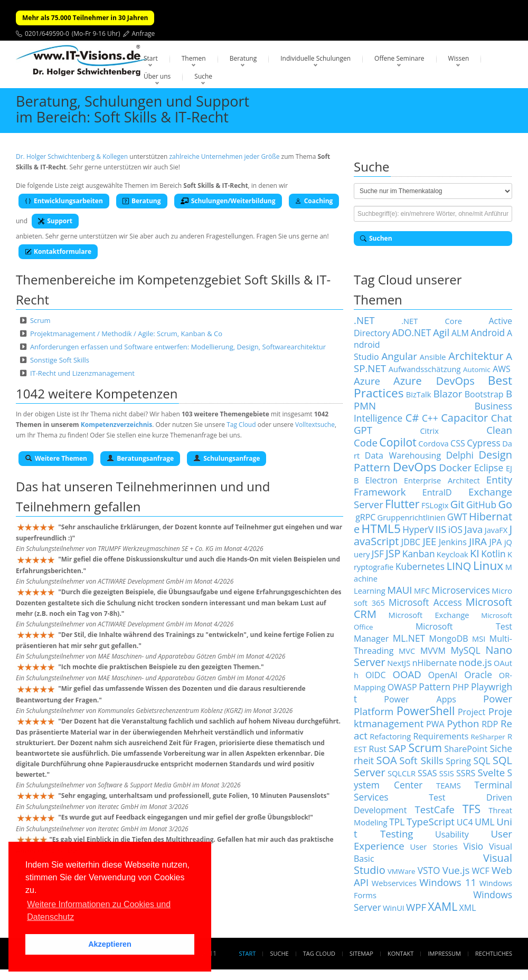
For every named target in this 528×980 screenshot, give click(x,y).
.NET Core (432, 321)
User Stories (433, 846)
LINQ (459, 566)
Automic (477, 369)
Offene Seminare (399, 58)
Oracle (478, 674)
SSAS (427, 773)
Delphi (460, 455)
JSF (378, 554)
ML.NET (409, 638)
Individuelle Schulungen (315, 58)
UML (484, 822)
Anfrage (144, 34)
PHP (461, 687)
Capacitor (464, 418)
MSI (479, 639)
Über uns (157, 76)
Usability (452, 834)
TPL (397, 822)
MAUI (399, 590)
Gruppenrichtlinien (412, 517)
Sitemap (361, 953)
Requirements (441, 736)
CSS (458, 443)
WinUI (394, 908)
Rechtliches (494, 953)
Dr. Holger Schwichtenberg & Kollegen (72, 156)
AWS (502, 369)
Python (463, 723)
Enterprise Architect (442, 480)
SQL (482, 760)
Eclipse (489, 468)
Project (472, 712)
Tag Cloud (241, 425)
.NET (364, 320)
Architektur (476, 356)
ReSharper (488, 737)
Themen (194, 58)
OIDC (376, 675)
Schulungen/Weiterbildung (228, 201)
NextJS (399, 663)
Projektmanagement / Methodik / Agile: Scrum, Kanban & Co (126, 334)
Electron (381, 480)
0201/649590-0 (47, 34)
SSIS (447, 773)
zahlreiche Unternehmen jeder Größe (224, 156)
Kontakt (400, 953)
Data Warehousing (403, 455)
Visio (474, 846)
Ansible (433, 357)
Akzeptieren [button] (110, 944)
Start (151, 58)
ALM (460, 333)
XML (468, 908)
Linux (488, 565)
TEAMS (449, 785)
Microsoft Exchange (429, 615)
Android (488, 332)
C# (412, 418)
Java (473, 529)
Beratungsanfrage (140, 458)
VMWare (402, 871)
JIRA (478, 541)
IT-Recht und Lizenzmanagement (82, 373)
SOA (387, 760)
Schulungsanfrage (227, 458)
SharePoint (466, 749)
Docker (455, 467)
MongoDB (449, 639)
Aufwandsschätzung (425, 369)
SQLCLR (402, 773)
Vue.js (456, 870)
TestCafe (434, 809)
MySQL (466, 650)
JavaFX (496, 530)
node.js (475, 662)
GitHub (481, 505)
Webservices (394, 883)
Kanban (419, 554)
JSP (393, 553)
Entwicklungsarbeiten (64, 201)
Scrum (40, 320)
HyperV (418, 529)
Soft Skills (421, 760)
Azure (367, 381)
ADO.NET (411, 332)
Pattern (435, 687)
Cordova (433, 443)
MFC (422, 591)
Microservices (461, 590)
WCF (481, 871)
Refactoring (390, 736)
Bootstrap (484, 394)
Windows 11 (448, 882)
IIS (441, 529)
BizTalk (419, 394)
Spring (458, 761)
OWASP (402, 687)
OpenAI (443, 675)
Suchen (376, 238)
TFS (472, 809)
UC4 (465, 822)
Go (505, 504)
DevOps (415, 467)
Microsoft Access (425, 602)
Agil (441, 332)
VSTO (429, 870)
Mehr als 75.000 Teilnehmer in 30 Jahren (85, 18)
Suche (203, 76)
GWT (457, 517)
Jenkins (453, 542)
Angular (399, 356)
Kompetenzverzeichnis (116, 425)
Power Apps (420, 699)
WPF (416, 907)
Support (55, 221)
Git (458, 504)
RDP (490, 724)
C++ (430, 418)
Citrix (429, 431)
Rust (378, 749)
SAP (397, 748)
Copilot (398, 442)
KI (475, 553)
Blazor (448, 393)
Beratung (243, 58)
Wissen (459, 58)
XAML (442, 906)
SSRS (466, 773)
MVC (407, 651)
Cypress (484, 443)
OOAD (407, 674)
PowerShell (426, 711)
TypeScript (431, 821)
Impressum (444, 953)
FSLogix (435, 505)
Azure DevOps (434, 381)
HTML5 (381, 529)
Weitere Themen (56, 458)
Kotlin (493, 554)
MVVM (433, 651)
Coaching (314, 201)
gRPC (365, 517)
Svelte (491, 772)
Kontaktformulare (58, 251)
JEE (430, 541)
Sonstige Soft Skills (60, 360)
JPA (495, 542)
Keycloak (452, 554)
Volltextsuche (315, 425)
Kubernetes (420, 566)
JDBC (411, 542)
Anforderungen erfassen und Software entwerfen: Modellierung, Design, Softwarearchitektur (178, 347)
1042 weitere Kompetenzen (97, 393)
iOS (455, 529)
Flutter (402, 504)
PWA (435, 724)
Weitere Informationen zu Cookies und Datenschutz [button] (99, 911)
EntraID (437, 492)
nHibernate (435, 663)
